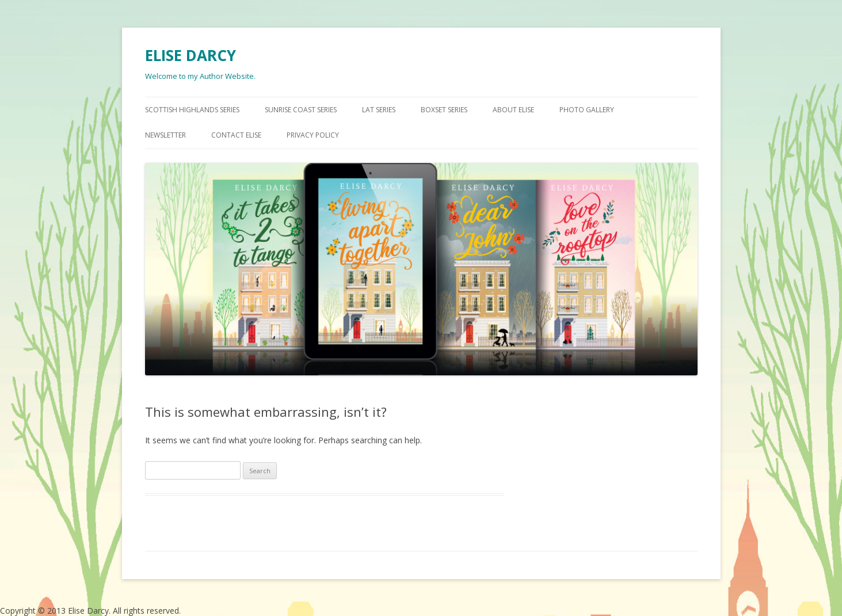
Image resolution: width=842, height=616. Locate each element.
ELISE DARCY (191, 55)
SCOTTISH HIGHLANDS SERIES (192, 110)
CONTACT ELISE (236, 135)
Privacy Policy (313, 135)
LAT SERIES (379, 110)
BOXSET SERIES (444, 110)
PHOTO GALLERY (587, 110)
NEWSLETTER (165, 135)
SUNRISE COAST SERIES (301, 110)
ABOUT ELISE (513, 110)
